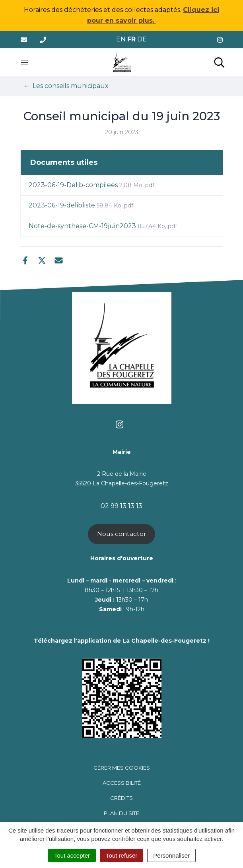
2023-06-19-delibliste (81, 205)
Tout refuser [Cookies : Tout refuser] (121, 855)
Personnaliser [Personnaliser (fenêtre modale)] (171, 855)
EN (121, 39)
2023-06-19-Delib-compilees (91, 185)
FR (131, 39)
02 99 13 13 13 (121, 506)
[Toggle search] (219, 62)
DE (142, 39)
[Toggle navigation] (24, 62)
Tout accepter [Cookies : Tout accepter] (72, 855)
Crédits (121, 798)
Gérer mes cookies (122, 768)
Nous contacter (122, 534)
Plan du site (121, 813)
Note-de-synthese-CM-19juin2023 (103, 226)
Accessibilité (122, 783)
